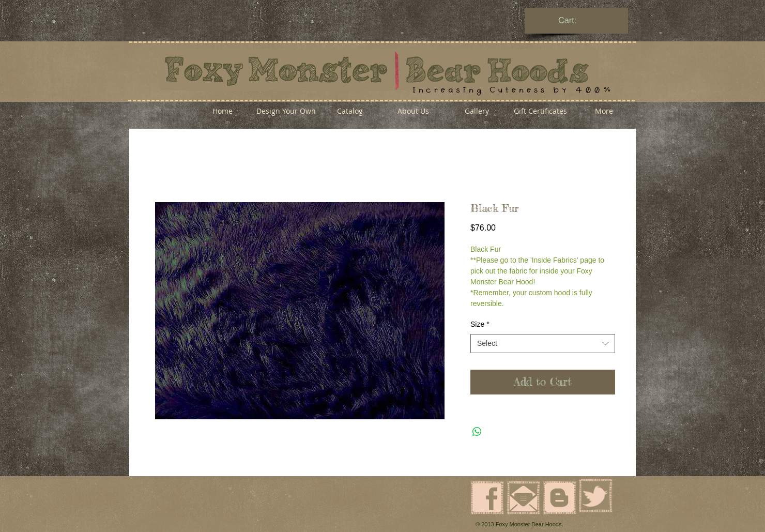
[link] (577, 20)
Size (480, 324)
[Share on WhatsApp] (477, 432)
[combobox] (543, 344)
